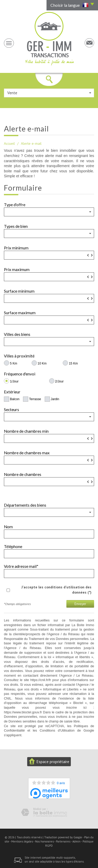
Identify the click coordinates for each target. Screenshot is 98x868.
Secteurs (11, 410)
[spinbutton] (49, 255)
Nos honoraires (44, 841)
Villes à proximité (19, 356)
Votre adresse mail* (21, 566)
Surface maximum (20, 313)
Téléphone (13, 546)
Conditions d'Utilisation (57, 731)
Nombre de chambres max (27, 453)
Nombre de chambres (23, 474)
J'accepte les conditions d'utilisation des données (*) (56, 590)
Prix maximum (17, 269)
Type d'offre (15, 205)
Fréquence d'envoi (20, 374)
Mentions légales (22, 841)
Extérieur (12, 392)
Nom (8, 527)
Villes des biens (17, 334)
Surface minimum (19, 291)
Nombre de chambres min (26, 431)
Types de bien (16, 226)
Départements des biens (25, 505)
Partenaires (63, 841)
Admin (76, 841)
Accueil (9, 143)
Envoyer (80, 604)
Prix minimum (16, 248)
